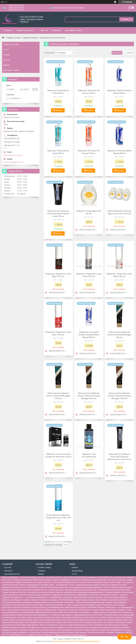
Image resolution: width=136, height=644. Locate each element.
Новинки (42, 571)
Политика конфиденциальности (87, 641)
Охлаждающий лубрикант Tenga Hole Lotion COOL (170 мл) (58, 517)
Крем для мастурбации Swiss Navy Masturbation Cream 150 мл (58, 213)
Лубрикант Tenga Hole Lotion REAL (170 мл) (58, 333)
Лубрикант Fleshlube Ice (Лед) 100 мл (58, 92)
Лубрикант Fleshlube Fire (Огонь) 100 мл (89, 92)
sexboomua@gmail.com (13, 162)
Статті (6, 49)
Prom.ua (80, 639)
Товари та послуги (24, 30)
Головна (8, 30)
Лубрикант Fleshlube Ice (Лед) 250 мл (58, 152)
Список (130, 53)
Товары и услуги (13, 38)
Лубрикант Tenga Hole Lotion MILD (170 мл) (119, 275)
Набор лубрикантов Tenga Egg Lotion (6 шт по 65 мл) (119, 212)
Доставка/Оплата (12, 574)
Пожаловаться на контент (63, 641)
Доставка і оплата (74, 30)
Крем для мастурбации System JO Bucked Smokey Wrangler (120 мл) (119, 396)
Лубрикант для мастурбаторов (89, 455)
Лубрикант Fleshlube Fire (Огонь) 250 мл (89, 152)
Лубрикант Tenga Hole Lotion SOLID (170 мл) (89, 275)
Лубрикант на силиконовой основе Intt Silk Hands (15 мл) (58, 455)
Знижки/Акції (77, 571)
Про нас (44, 30)
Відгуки (7, 65)
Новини (7, 55)
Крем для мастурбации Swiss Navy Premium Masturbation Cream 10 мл (119, 457)
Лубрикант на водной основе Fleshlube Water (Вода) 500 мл (89, 335)
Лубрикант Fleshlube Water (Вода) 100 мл (119, 92)
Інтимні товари (44, 567)
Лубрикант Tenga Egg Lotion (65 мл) (89, 212)
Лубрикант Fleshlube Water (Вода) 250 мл (119, 152)
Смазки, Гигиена (30, 38)
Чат (124, 637)
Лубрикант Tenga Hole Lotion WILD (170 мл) (58, 275)
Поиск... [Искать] (126, 19)
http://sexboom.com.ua (13, 155)
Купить (59, 110)
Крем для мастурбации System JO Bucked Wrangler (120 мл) (58, 396)
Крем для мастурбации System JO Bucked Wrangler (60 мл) (119, 335)
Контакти (57, 30)
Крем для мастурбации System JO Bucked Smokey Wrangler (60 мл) (89, 396)
